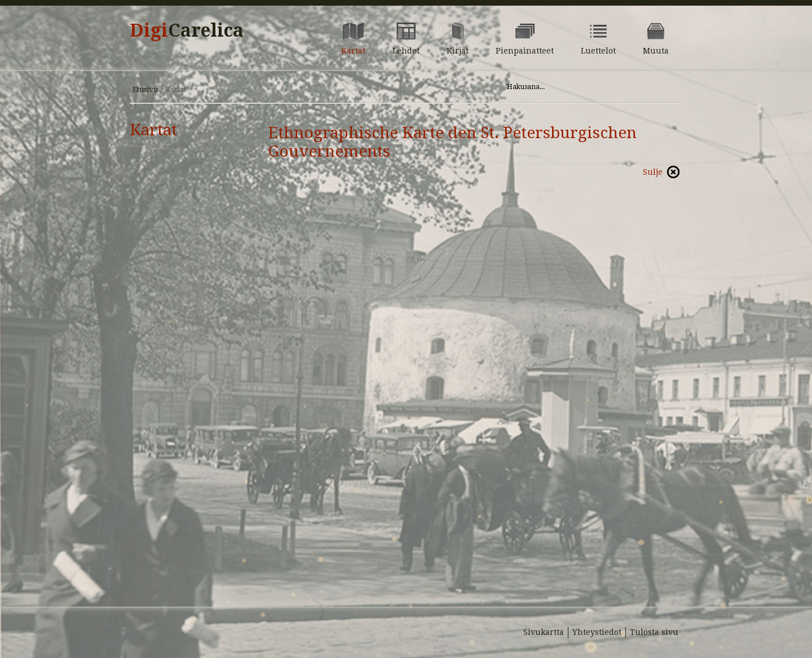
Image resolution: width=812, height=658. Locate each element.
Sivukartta (544, 632)
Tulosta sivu (654, 632)
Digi (187, 30)
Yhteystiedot (597, 632)
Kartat (153, 130)
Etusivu (145, 89)
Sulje (653, 172)
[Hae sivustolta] (580, 87)
